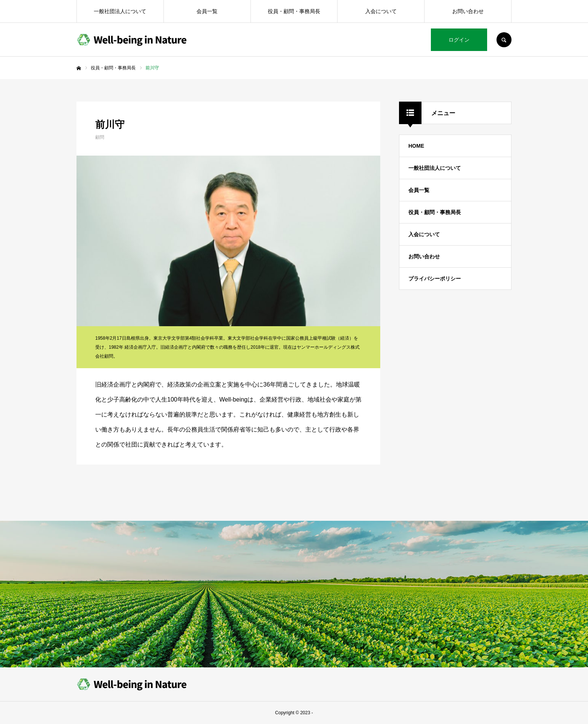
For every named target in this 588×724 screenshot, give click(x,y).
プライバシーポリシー (435, 279)
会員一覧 (207, 11)
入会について (381, 11)
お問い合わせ (468, 11)
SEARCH (504, 40)
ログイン (459, 40)
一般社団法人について (120, 11)
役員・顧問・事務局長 (294, 11)
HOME (416, 146)
